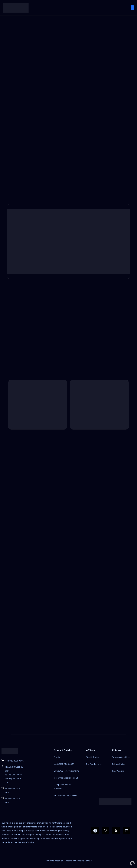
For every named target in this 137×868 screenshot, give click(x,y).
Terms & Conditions (121, 759)
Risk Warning (118, 773)
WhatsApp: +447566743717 (67, 773)
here (100, 766)
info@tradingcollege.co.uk (66, 780)
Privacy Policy (118, 766)
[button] (132, 8)
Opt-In (57, 759)
